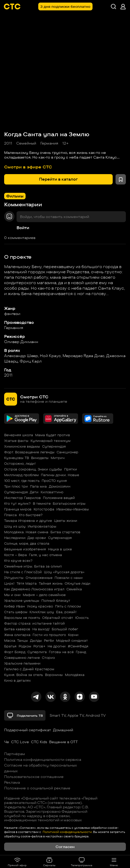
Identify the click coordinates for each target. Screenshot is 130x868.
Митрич (58, 458)
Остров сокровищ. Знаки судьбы (33, 469)
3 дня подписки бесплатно (65, 6)
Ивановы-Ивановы (73, 509)
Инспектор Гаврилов (22, 498)
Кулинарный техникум (51, 441)
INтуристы (14, 578)
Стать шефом (16, 612)
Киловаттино (52, 492)
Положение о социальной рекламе (37, 788)
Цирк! (9, 583)
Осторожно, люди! (20, 463)
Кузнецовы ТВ (17, 458)
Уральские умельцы (22, 600)
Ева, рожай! (66, 612)
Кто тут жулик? (17, 503)
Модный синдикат (72, 640)
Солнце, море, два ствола (27, 543)
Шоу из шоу (15, 526)
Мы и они (12, 595)
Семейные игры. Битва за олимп (33, 566)
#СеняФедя (78, 646)
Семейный (26, 143)
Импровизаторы (42, 526)
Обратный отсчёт (58, 618)
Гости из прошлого (49, 635)
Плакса (10, 515)
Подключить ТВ (25, 715)
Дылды (36, 640)
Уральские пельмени (22, 663)
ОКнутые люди (78, 583)
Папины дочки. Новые (60, 475)
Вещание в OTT (63, 742)
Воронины (54, 675)
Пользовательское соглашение (34, 777)
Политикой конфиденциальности (67, 832)
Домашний (63, 730)
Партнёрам (15, 754)
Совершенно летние (22, 658)
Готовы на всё (61, 652)
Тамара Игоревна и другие (28, 521)
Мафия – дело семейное (44, 595)
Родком (25, 646)
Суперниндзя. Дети (21, 492)
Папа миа (38, 486)
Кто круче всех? (18, 561)
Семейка (74, 589)
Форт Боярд (15, 652)
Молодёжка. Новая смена (26, 532)
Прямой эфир (17, 862)
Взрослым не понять (22, 618)
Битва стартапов (65, 532)
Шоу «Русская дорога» (64, 572)
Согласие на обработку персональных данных (41, 768)
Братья (10, 646)
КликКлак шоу (42, 612)
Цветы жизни (66, 521)
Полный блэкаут (56, 600)
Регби (49, 640)
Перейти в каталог (58, 179)
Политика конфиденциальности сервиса (43, 760)
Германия (49, 143)
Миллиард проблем (21, 475)
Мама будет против (53, 435)
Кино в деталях (17, 680)
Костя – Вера (16, 555)
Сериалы (49, 862)
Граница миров (18, 509)
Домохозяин (60, 486)
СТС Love (20, 742)
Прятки (71, 469)
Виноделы (40, 458)
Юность (82, 618)
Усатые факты (16, 441)
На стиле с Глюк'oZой (23, 572)
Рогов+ (39, 646)
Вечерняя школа (19, 435)
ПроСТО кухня (54, 481)
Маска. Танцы (16, 640)
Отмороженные (39, 578)
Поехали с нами (69, 578)
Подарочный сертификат (28, 730)
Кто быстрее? (31, 515)
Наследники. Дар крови (25, 538)
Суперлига (37, 652)
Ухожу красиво (40, 606)
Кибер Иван (14, 606)
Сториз (48, 658)
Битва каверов (17, 629)
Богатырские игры (69, 503)
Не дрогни (57, 646)
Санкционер (67, 452)
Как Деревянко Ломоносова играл (34, 589)
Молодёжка (75, 675)
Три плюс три (16, 486)
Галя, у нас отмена (45, 555)
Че (7, 742)
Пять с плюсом (68, 606)
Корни (73, 635)
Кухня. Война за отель (24, 675)
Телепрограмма (82, 862)
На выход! (41, 629)
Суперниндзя (54, 446)
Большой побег (65, 629)
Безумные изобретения (25, 549)
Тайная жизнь (51, 583)
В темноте (42, 503)
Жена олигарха (17, 635)
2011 (8, 143)
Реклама (12, 782)
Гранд (81, 652)
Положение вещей (59, 498)
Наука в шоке (60, 549)
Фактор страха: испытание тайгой (35, 623)
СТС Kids (39, 742)
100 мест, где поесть (22, 481)
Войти (23, 228)
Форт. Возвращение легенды (29, 452)
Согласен (65, 847)
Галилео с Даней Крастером (29, 669)
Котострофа (44, 509)
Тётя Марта (27, 583)
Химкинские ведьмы (22, 446)
